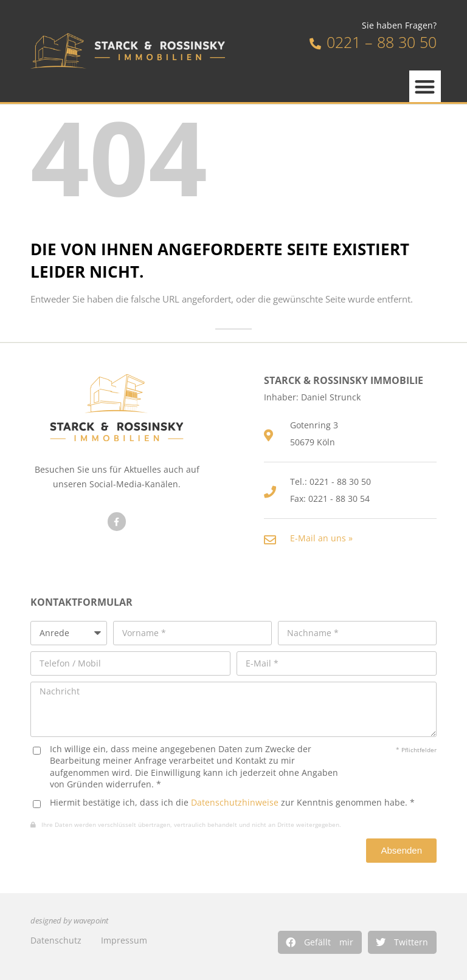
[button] (320, 942)
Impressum (124, 940)
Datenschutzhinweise (235, 802)
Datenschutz (56, 940)
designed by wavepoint (69, 921)
